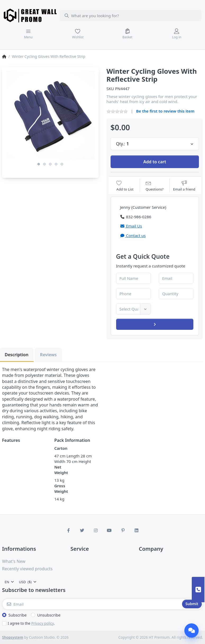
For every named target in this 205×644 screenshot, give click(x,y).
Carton (61, 448)
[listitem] (50, 115)
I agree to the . (31, 623)
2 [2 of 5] (44, 164)
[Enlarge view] (50, 115)
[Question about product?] (155, 186)
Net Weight (61, 470)
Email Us (131, 226)
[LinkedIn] (137, 530)
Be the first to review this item (165, 111)
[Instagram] (96, 530)
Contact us (133, 235)
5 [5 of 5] (62, 164)
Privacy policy (42, 623)
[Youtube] (110, 530)
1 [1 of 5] (39, 164)
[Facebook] (69, 530)
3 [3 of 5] (50, 164)
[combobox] (131, 16)
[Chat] (192, 631)
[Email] (92, 604)
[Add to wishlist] (125, 186)
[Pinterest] (123, 530)
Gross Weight (61, 488)
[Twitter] (82, 530)
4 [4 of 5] (56, 164)
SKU (110, 89)
